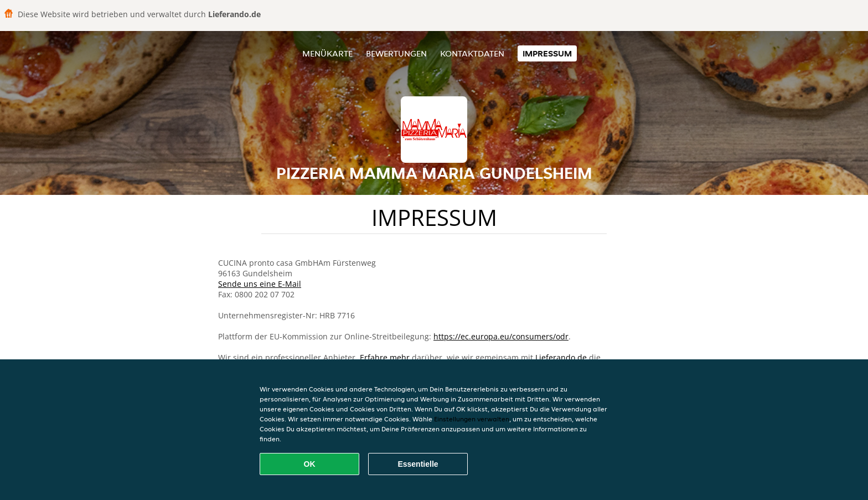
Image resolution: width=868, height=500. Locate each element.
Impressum (547, 53)
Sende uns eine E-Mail (260, 284)
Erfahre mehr (385, 357)
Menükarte (327, 53)
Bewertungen (396, 53)
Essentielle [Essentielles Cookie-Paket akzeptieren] (418, 464)
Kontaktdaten (472, 53)
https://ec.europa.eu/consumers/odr (501, 336)
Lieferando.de (561, 357)
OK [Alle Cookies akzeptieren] (310, 464)
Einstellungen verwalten (472, 419)
